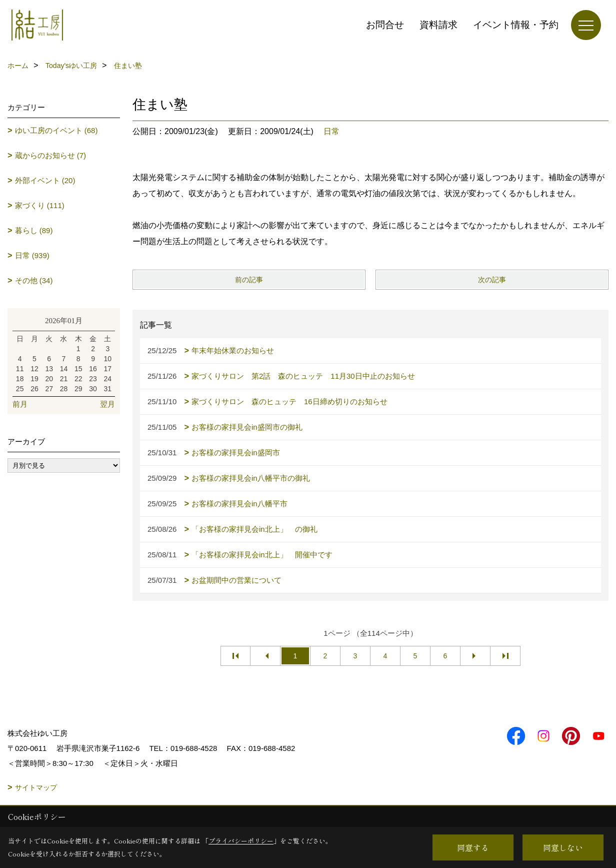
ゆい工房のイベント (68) (56, 130)
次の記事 (492, 280)
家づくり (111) (40, 205)
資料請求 (438, 25)
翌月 (107, 404)
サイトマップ (36, 787)
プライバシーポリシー (241, 841)
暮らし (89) (34, 230)
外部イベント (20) (45, 180)
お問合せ (385, 25)
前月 (20, 404)
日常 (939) (32, 255)
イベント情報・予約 (516, 25)
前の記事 (249, 280)
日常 (331, 131)
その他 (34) (34, 280)
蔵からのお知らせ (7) (51, 155)
